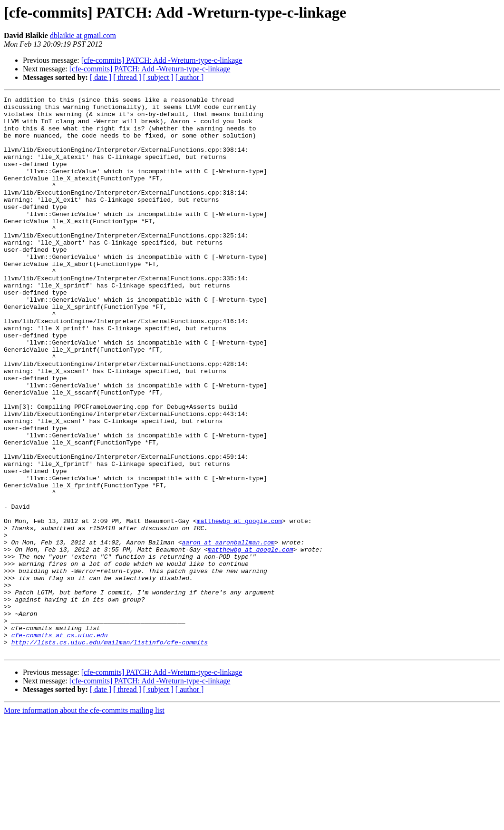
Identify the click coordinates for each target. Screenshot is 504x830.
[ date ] (101, 77)
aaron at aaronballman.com (228, 632)
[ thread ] (127, 77)
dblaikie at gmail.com (83, 35)
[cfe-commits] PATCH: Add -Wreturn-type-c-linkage (162, 60)
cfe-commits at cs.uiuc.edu (60, 743)
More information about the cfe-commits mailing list (84, 822)
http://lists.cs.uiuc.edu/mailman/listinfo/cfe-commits (110, 752)
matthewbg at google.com (239, 606)
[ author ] (190, 77)
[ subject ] (158, 77)
